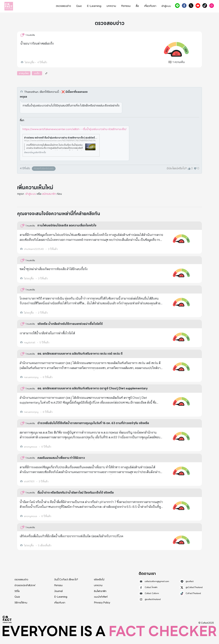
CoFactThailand (205, 6)
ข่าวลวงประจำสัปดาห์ (25, 585)
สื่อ (137, 6)
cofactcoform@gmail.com (157, 581)
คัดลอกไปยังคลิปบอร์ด (44, 168)
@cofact (177, 6)
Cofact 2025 (7, 619)
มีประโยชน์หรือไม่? (177, 168)
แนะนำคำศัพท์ (101, 597)
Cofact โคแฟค (184, 6)
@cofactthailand (212, 6)
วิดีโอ (17, 591)
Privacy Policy (102, 603)
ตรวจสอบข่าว (63, 6)
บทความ (111, 6)
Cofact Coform (198, 6)
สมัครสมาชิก (49, 194)
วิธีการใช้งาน (21, 603)
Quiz (79, 6)
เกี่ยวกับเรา (150, 6)
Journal (58, 591)
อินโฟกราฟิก (100, 591)
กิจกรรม (126, 6)
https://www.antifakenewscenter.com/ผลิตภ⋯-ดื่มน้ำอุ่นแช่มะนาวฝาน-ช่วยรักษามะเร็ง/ (75, 129)
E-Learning (94, 6)
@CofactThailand (191, 6)
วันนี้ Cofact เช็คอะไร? (66, 579)
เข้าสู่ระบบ (166, 6)
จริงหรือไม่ (99, 579)
